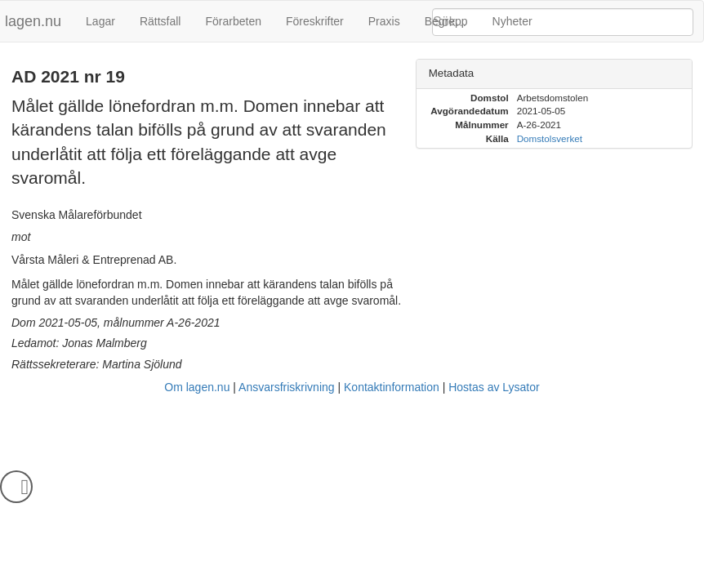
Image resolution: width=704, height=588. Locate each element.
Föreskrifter (315, 21)
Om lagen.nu (197, 387)
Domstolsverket (550, 138)
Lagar (100, 21)
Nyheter (512, 21)
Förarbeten (233, 21)
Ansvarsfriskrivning (286, 387)
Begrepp (446, 21)
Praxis (384, 21)
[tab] (554, 74)
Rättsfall (160, 21)
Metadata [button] (452, 73)
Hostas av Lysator (494, 387)
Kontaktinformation (392, 387)
